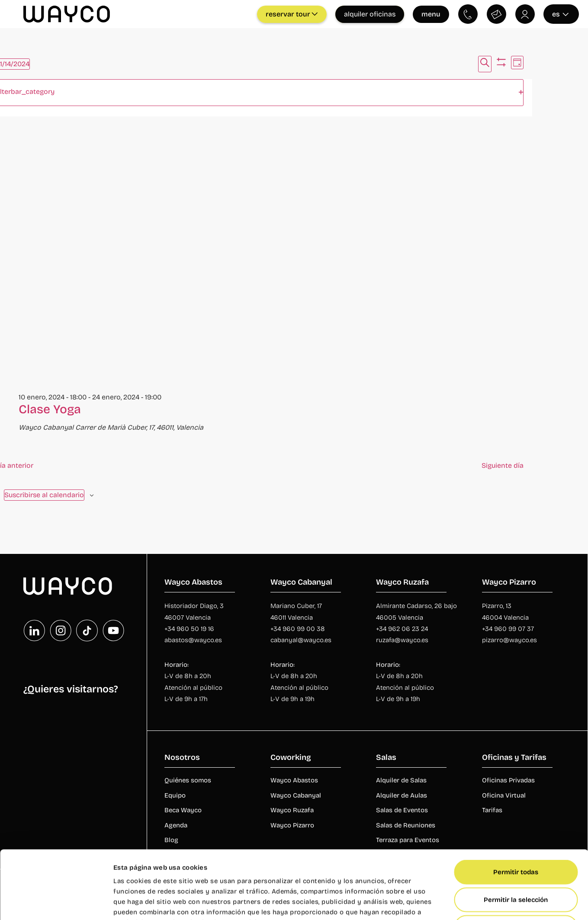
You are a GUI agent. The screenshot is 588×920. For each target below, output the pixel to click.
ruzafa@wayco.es (402, 640)
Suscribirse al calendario (44, 495)
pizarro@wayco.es (509, 640)
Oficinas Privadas (508, 780)
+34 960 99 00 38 (299, 629)
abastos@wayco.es (193, 640)
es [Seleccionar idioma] (561, 14)
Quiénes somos (188, 780)
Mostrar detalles (476, 903)
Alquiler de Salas (401, 780)
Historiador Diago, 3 (194, 606)
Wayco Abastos (294, 780)
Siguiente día (503, 465)
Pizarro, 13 (497, 606)
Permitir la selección (516, 836)
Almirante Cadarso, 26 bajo (416, 606)
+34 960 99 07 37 (508, 629)
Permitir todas (516, 808)
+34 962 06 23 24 (402, 629)
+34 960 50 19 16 (189, 629)
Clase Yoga (50, 409)
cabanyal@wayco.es (301, 640)
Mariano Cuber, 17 (296, 606)
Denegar (516, 863)
